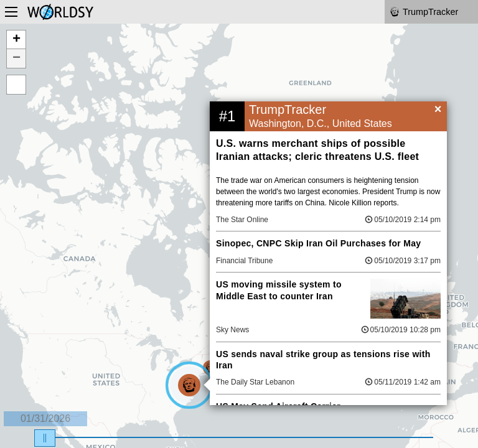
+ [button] (16, 40)
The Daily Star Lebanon (255, 382)
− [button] (16, 58)
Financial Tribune (244, 261)
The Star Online (242, 220)
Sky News (232, 330)
